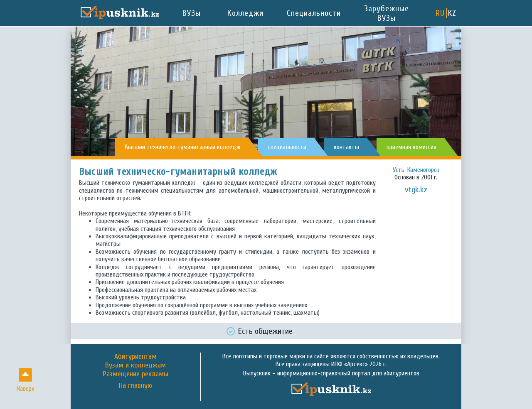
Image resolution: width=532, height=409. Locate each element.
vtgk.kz (416, 190)
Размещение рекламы (135, 374)
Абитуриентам (135, 356)
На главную (135, 386)
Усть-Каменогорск (416, 170)
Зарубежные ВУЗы (387, 13)
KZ (452, 13)
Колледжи (245, 13)
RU (440, 13)
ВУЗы (192, 13)
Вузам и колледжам (135, 365)
